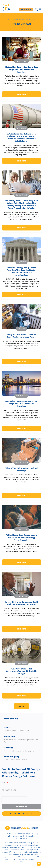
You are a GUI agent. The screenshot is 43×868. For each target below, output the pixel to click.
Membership (11, 719)
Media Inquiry (12, 757)
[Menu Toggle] (40, 9)
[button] (21, 706)
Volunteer (10, 736)
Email (4, 783)
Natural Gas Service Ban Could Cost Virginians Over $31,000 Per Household (21, 69)
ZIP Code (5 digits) (9, 790)
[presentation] (14, 800)
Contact (8, 748)
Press (7, 728)
